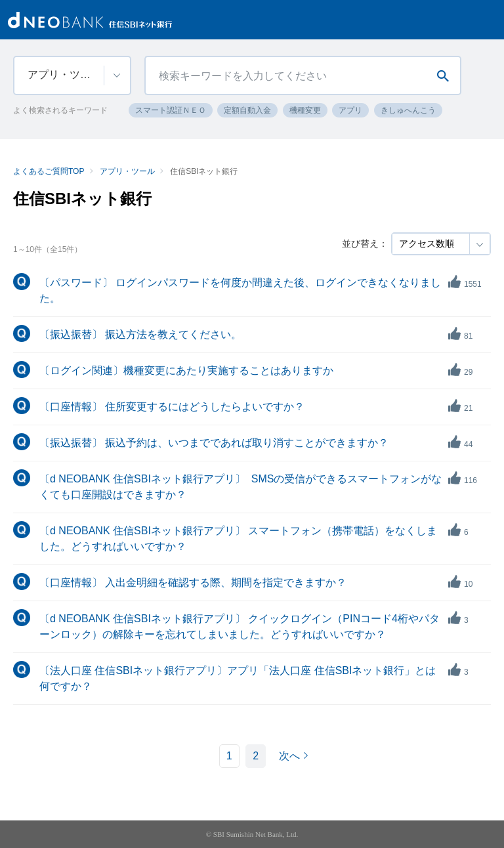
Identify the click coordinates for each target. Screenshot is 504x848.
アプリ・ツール (127, 171)
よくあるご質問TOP (49, 171)
